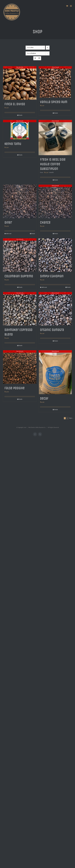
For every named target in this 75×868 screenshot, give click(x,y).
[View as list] (39, 58)
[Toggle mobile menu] (71, 6)
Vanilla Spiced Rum (54, 102)
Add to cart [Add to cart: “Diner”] (9, 234)
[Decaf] (55, 372)
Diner (8, 222)
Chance (45, 222)
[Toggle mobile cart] (67, 6)
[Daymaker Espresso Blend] (20, 309)
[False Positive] (20, 367)
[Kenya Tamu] (20, 130)
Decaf (44, 398)
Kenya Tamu (13, 144)
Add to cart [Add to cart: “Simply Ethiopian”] (44, 287)
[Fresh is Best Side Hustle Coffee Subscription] (55, 138)
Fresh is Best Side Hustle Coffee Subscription (53, 164)
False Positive (15, 388)
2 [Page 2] (67, 418)
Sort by (30, 48)
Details (20, 115)
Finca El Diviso (15, 104)
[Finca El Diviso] (20, 83)
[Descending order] (48, 48)
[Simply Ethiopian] (55, 255)
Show (31, 53)
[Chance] (55, 201)
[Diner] (20, 201)
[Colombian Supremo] (20, 255)
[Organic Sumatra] (55, 309)
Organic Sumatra (52, 330)
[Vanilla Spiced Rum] (55, 82)
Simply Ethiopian (52, 276)
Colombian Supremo (19, 276)
